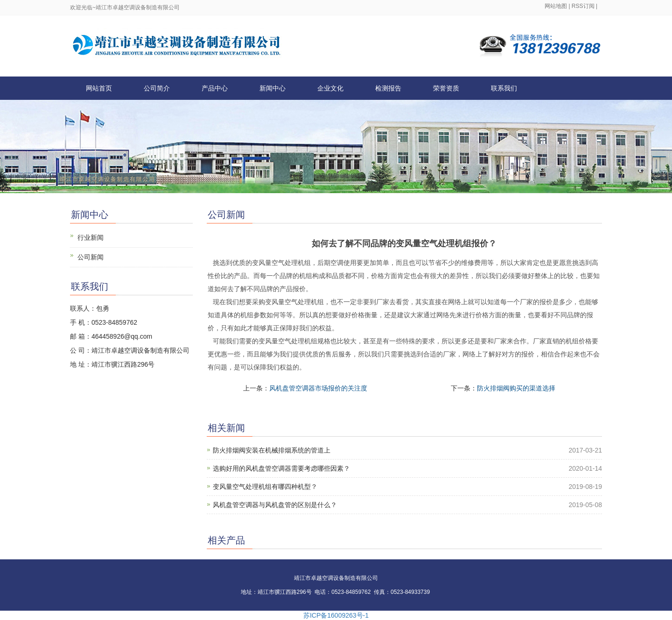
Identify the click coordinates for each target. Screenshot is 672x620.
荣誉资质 (446, 88)
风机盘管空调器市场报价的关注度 (318, 388)
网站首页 (99, 88)
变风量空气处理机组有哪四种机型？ (265, 487)
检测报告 (388, 88)
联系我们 (504, 88)
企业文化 (330, 88)
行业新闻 (91, 237)
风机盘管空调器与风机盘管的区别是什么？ (275, 505)
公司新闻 (91, 257)
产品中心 (215, 88)
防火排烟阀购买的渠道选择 (516, 388)
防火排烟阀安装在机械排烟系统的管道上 (272, 450)
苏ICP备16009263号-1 (336, 615)
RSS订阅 (583, 6)
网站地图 (556, 6)
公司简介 (157, 88)
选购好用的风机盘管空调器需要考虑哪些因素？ (281, 468)
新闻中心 (273, 88)
